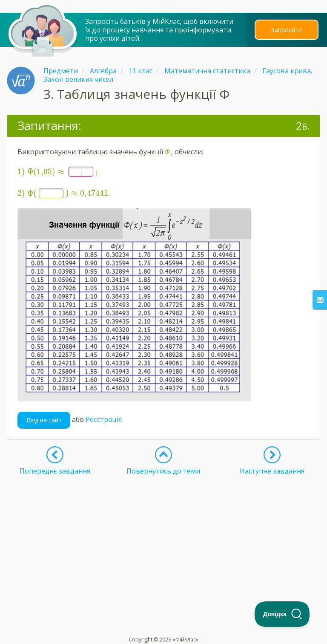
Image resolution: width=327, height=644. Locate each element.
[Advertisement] (163, 530)
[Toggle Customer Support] (282, 614)
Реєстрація (104, 414)
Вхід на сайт (44, 415)
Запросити (287, 30)
